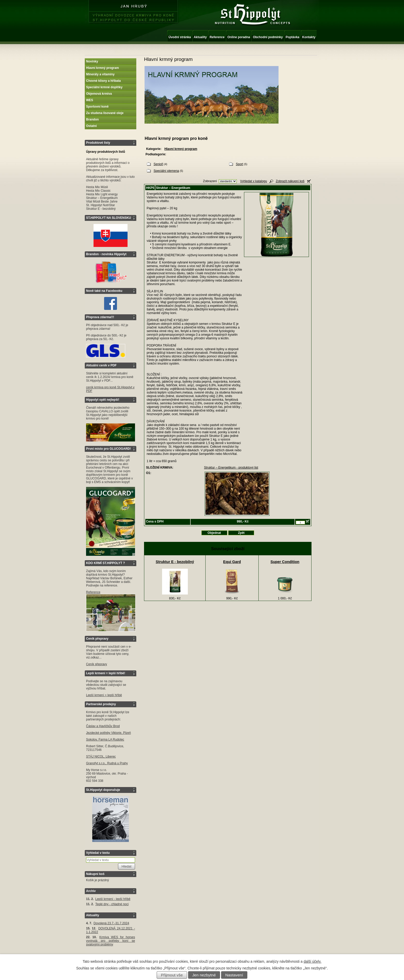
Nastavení (234, 975)
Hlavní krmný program (102, 68)
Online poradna (239, 37)
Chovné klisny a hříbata (103, 81)
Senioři (158, 164)
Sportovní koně (97, 107)
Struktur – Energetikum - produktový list (231, 468)
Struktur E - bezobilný (175, 562)
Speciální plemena (166, 171)
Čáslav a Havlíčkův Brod (103, 726)
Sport (239, 164)
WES (90, 100)
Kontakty (309, 37)
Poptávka (292, 37)
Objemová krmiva (99, 94)
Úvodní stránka (180, 37)
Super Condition (285, 562)
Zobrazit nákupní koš (290, 181)
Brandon (92, 119)
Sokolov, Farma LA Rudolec (105, 740)
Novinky (92, 61)
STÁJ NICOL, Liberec (101, 757)
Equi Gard (232, 562)
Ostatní (91, 126)
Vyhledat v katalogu (254, 181)
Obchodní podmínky (268, 37)
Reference (217, 37)
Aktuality (200, 37)
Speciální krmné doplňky (104, 87)
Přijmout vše (172, 975)
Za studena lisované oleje (105, 113)
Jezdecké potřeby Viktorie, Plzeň (108, 733)
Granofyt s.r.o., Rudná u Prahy (107, 763)
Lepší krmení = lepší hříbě (104, 695)
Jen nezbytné (204, 975)
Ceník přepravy (96, 664)
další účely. (312, 961)
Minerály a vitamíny (100, 74)
